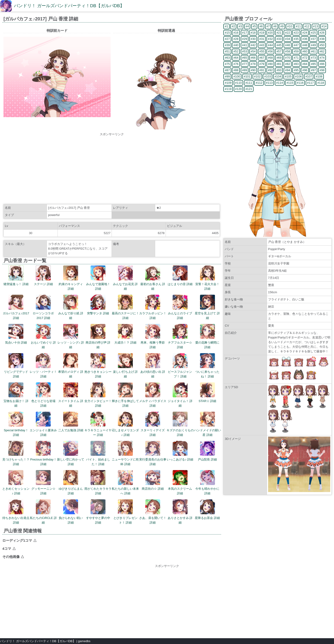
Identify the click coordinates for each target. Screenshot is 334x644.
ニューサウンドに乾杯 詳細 (125, 453)
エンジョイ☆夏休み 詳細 (43, 424)
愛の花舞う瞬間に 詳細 (207, 336)
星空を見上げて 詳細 (207, 307)
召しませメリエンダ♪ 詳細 (125, 424)
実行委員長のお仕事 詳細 (153, 453)
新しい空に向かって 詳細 (71, 453)
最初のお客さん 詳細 (153, 278)
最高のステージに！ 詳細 (125, 307)
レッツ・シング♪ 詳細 (71, 336)
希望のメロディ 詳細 (71, 366)
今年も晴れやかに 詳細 (207, 483)
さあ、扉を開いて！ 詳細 (153, 512)
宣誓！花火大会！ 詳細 (207, 278)
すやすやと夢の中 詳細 (98, 512)
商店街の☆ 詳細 (153, 480)
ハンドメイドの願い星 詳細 (207, 424)
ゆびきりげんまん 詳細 (71, 483)
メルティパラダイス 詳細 (153, 395)
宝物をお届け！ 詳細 (16, 395)
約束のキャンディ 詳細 (71, 278)
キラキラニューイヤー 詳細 (98, 424)
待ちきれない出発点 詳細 (16, 512)
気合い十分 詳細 (16, 334)
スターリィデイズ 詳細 (153, 424)
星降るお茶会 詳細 (207, 509)
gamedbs (84, 641)
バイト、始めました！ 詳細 (98, 453)
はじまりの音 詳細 (180, 276)
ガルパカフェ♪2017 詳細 (16, 307)
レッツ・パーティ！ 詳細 (43, 366)
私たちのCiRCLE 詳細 (43, 512)
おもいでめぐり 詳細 (43, 336)
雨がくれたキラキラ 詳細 (98, 483)
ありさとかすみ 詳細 (180, 512)
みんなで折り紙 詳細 (71, 307)
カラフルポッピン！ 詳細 (153, 307)
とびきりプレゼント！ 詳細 (125, 512)
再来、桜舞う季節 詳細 (153, 336)
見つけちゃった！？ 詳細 (16, 453)
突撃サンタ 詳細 (98, 305)
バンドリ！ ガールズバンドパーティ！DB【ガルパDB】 (69, 6)
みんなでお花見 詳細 (125, 278)
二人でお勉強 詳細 (71, 422)
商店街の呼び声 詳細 (98, 336)
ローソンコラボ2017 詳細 (43, 307)
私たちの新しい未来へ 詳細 (125, 483)
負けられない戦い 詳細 (71, 512)
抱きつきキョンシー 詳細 (98, 366)
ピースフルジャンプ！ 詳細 (180, 366)
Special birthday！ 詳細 (16, 424)
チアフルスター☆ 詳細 (180, 336)
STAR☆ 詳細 (207, 393)
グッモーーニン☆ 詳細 (43, 483)
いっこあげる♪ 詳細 (180, 451)
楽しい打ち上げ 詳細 (125, 366)
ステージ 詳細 (43, 276)
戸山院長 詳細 (207, 451)
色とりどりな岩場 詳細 (43, 395)
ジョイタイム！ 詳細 (180, 395)
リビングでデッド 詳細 (16, 366)
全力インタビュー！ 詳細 (98, 395)
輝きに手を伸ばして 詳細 (125, 395)
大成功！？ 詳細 (125, 334)
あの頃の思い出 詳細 (153, 366)
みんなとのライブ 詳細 (180, 307)
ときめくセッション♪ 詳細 (16, 483)
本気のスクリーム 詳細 (180, 483)
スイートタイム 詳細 (71, 395)
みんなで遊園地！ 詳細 (98, 278)
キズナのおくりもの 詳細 (180, 424)
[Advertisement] (112, 169)
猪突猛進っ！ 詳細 (16, 276)
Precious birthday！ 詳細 (43, 453)
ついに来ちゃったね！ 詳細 (207, 366)
